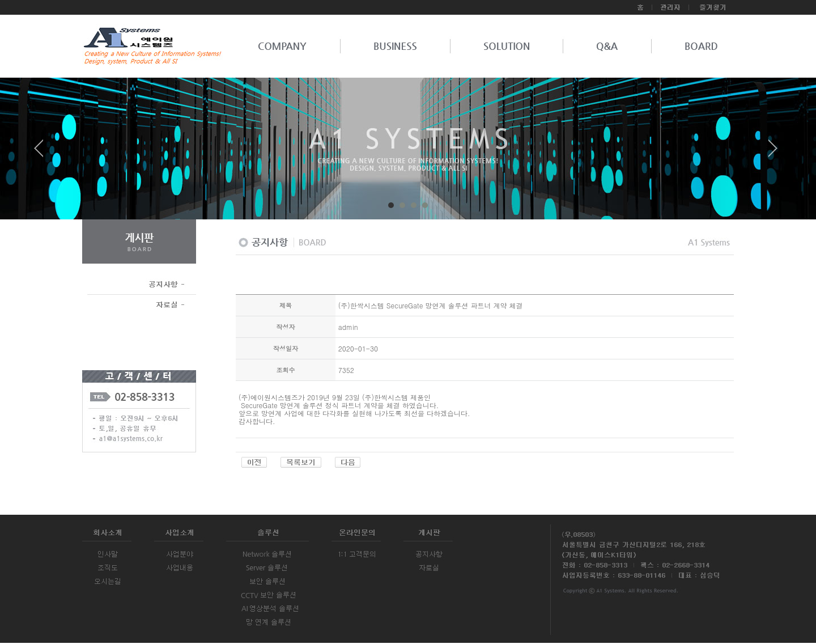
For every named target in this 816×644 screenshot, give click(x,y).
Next (773, 152)
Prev (43, 152)
